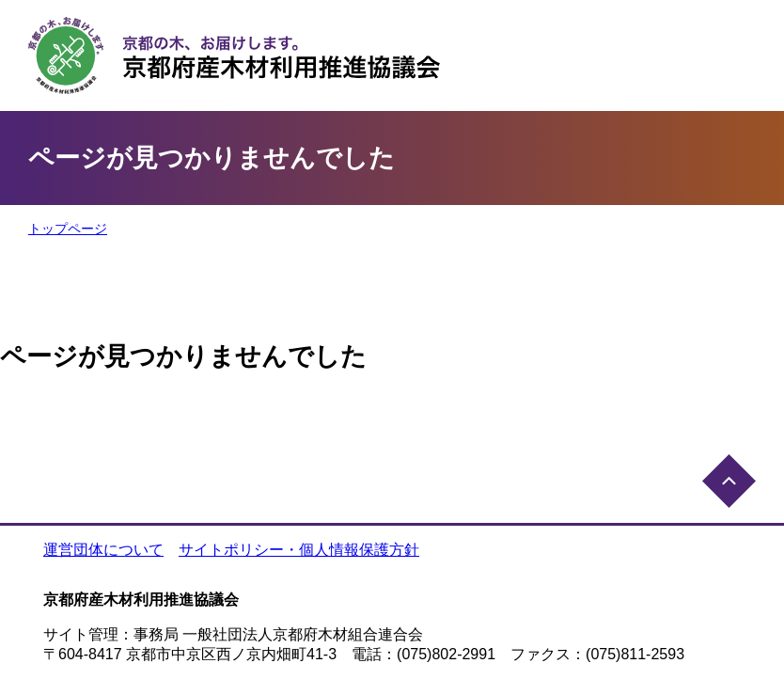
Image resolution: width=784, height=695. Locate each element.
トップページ (68, 229)
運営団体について (103, 550)
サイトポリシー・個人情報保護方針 (299, 550)
